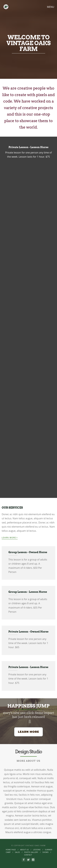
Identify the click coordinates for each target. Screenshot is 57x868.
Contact (28, 855)
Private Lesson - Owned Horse (28, 632)
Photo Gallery (31, 852)
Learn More (10, 537)
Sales (17, 852)
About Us (25, 850)
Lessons (37, 850)
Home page (11, 850)
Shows (45, 852)
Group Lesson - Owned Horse (28, 552)
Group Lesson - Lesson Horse (28, 592)
